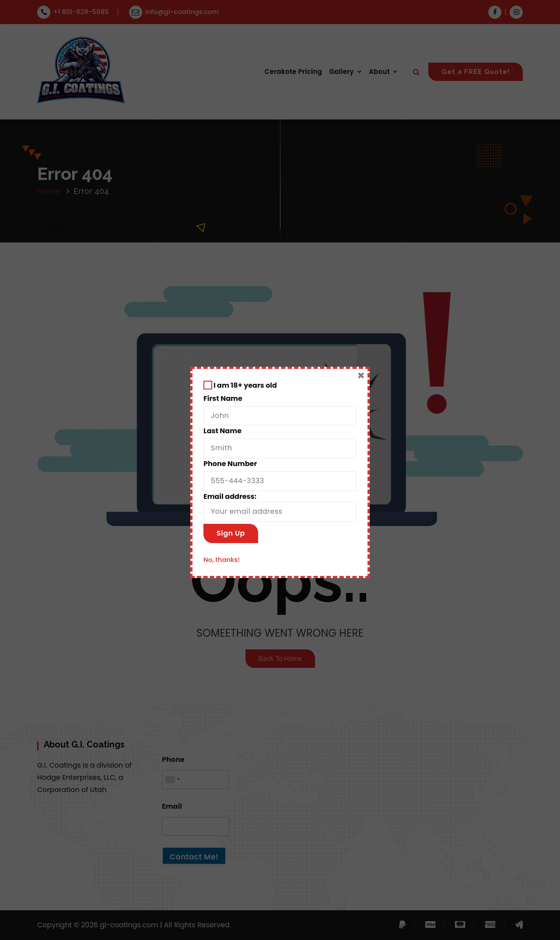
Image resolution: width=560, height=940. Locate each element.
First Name (223, 398)
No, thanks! (222, 559)
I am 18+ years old (240, 385)
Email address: (280, 507)
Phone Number (230, 464)
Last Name (222, 431)
